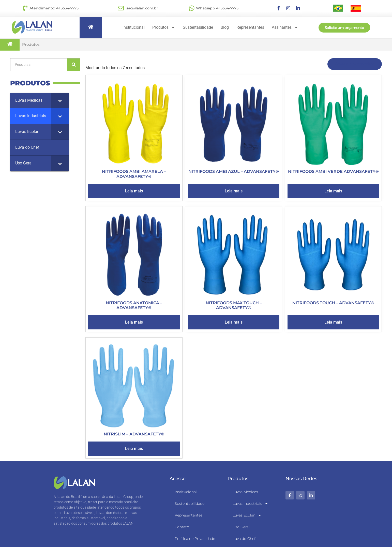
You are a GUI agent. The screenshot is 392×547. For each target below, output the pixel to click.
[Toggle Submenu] (60, 101)
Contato (182, 527)
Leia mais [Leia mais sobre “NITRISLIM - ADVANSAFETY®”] (134, 449)
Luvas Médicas (245, 492)
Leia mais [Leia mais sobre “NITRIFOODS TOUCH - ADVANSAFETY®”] (333, 322)
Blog (225, 27)
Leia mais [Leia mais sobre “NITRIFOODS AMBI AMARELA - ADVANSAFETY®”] (134, 191)
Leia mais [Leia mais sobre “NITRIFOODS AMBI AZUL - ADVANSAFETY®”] (234, 191)
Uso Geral (241, 527)
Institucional (134, 27)
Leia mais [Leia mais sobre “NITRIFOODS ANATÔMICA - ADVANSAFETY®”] (134, 322)
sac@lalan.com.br (142, 8)
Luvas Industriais (250, 504)
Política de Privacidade (195, 539)
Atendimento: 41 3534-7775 (54, 8)
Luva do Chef (244, 539)
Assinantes (285, 27)
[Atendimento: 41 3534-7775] (25, 8)
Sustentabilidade (198, 27)
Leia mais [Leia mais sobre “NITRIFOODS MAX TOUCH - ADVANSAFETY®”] (234, 322)
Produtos (164, 27)
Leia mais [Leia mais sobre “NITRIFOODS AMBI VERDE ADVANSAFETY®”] (333, 191)
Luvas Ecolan (247, 515)
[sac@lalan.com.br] (121, 8)
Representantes (250, 27)
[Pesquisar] (74, 65)
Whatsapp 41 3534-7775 (217, 8)
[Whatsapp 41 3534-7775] (192, 8)
